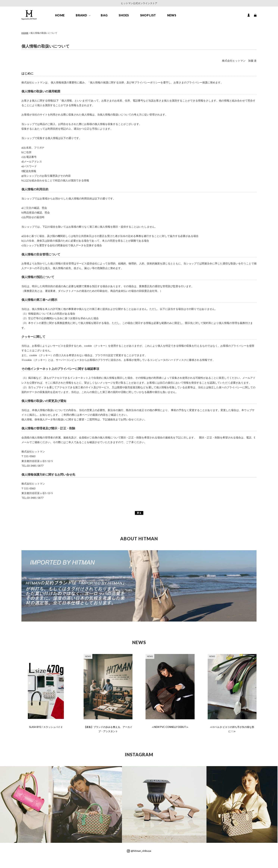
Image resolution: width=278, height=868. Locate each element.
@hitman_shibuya (139, 851)
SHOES (124, 15)
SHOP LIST (148, 15)
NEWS (172, 15)
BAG (104, 15)
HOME (60, 15)
